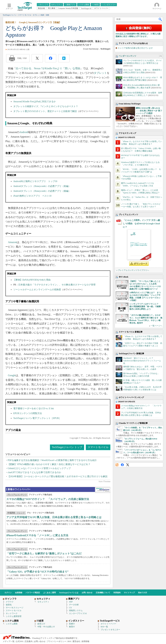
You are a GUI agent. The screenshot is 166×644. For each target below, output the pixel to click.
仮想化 (9, 605)
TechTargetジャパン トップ (67, 447)
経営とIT (41, 624)
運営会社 (76, 641)
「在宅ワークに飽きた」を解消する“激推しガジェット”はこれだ (44, 553)
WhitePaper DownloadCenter (103, 490)
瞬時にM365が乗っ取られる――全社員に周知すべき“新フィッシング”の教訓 (149, 111)
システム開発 (12, 624)
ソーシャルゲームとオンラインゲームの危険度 (37, 290)
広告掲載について (103, 593)
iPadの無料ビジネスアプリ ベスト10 (32, 196)
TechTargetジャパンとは (69, 593)
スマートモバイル (98, 447)
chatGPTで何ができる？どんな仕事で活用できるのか (34, 472)
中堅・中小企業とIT (46, 627)
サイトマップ (129, 593)
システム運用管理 (14, 616)
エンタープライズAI (78, 613)
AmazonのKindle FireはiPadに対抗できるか (35, 102)
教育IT (72, 627)
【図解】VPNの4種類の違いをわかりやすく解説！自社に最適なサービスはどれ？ (49, 464)
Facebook (122, 465)
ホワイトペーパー (108, 624)
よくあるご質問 (50, 593)
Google (12, 375)
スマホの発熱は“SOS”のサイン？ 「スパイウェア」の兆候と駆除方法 (48, 499)
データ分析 (74, 605)
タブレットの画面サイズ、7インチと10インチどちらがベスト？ (46, 106)
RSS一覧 (104, 627)
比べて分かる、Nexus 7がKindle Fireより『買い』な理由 (48, 68)
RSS (117, 465)
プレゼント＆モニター (110, 630)
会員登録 (19, 593)
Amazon (12, 242)
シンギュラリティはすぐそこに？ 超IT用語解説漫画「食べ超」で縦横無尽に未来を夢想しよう (145, 306)
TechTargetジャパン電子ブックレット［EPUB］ (37, 418)
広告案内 (29, 641)
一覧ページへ (156, 326)
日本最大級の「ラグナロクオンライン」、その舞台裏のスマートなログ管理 (57, 285)
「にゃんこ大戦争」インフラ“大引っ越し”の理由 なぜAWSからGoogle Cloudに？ (141, 224)
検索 (160, 19)
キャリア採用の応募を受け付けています (135, 48)
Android (24, 132)
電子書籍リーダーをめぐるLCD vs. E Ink (34, 408)
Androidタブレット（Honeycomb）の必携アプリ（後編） (42, 191)
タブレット (100, 73)
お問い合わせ (87, 593)
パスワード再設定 (33, 593)
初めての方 (143, 593)
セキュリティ (43, 602)
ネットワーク (12, 613)
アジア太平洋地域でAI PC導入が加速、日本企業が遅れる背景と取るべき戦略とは (54, 517)
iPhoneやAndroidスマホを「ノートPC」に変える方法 (37, 535)
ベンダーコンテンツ (127, 56)
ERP (71, 602)
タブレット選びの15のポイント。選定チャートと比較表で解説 (45, 111)
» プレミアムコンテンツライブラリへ (133, 270)
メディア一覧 (9, 641)
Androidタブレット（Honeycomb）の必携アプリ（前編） (42, 186)
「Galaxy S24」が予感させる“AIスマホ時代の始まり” (37, 572)
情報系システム (76, 611)
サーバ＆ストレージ (15, 608)
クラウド (10, 602)
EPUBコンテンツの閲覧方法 (28, 413)
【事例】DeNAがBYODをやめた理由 (32, 280)
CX (70, 608)
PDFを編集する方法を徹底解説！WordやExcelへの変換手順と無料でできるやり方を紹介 (52, 460)
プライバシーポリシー (57, 641)
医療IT (72, 624)
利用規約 (117, 593)
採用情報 (85, 641)
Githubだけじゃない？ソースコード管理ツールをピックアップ (39, 468)
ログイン (8, 593)
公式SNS (19, 641)
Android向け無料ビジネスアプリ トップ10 (35, 181)
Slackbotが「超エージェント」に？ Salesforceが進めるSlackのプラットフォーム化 (142, 361)
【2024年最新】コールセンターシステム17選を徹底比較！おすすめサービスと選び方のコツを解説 (58, 476)
